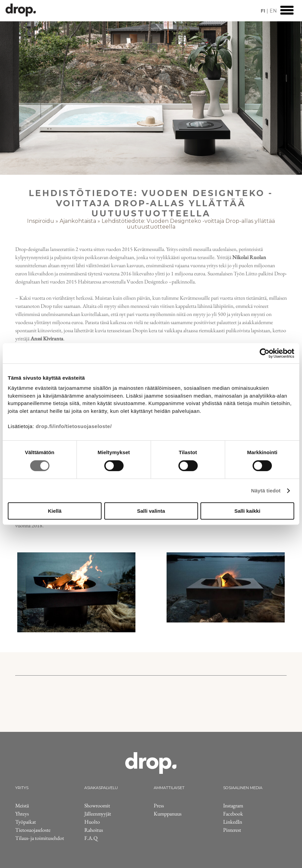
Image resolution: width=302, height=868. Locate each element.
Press (159, 806)
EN (273, 11)
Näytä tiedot (266, 491)
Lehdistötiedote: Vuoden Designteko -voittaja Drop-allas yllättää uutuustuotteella (188, 224)
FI (263, 11)
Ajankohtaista (78, 221)
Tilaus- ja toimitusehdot (40, 838)
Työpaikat (26, 822)
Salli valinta (151, 511)
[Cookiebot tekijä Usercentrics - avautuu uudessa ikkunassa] (265, 353)
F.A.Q (91, 838)
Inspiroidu (41, 221)
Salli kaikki (247, 511)
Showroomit (97, 806)
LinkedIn (233, 822)
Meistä (22, 806)
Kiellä (55, 511)
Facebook (233, 814)
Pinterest (232, 830)
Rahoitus (94, 830)
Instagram (233, 806)
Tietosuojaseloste (33, 830)
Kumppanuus (168, 814)
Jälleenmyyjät (98, 814)
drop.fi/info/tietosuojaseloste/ (74, 426)
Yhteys (22, 814)
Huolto (92, 822)
